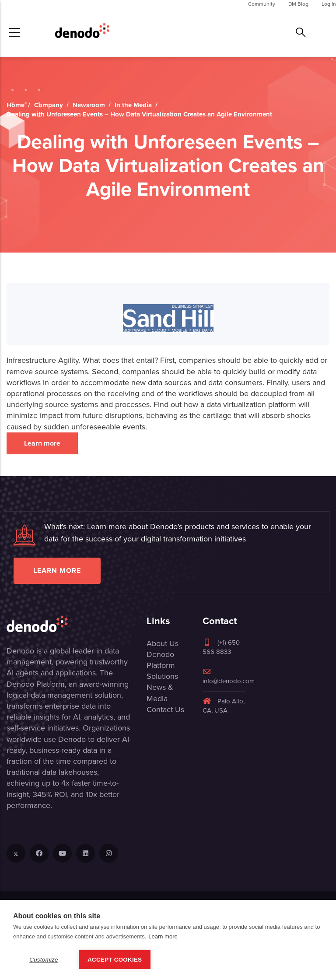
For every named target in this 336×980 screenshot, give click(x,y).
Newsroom (89, 105)
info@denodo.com (229, 677)
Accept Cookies (115, 960)
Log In (329, 4)
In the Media (133, 105)
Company (49, 105)
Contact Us (165, 710)
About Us (163, 643)
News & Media (160, 693)
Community (262, 4)
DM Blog (298, 4)
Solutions (162, 676)
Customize (44, 960)
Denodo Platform (161, 660)
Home (16, 105)
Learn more (42, 443)
